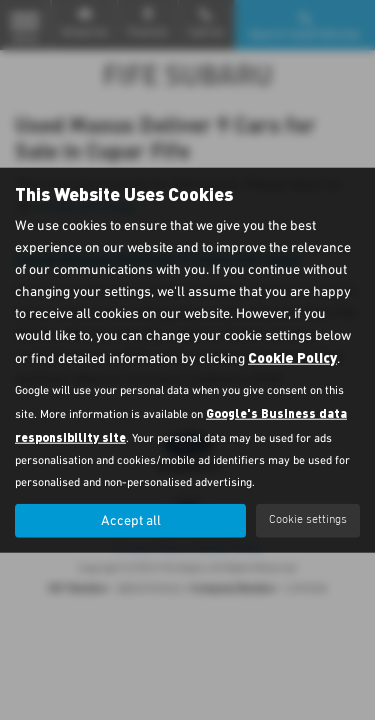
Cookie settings (308, 520)
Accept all (131, 520)
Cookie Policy (292, 356)
